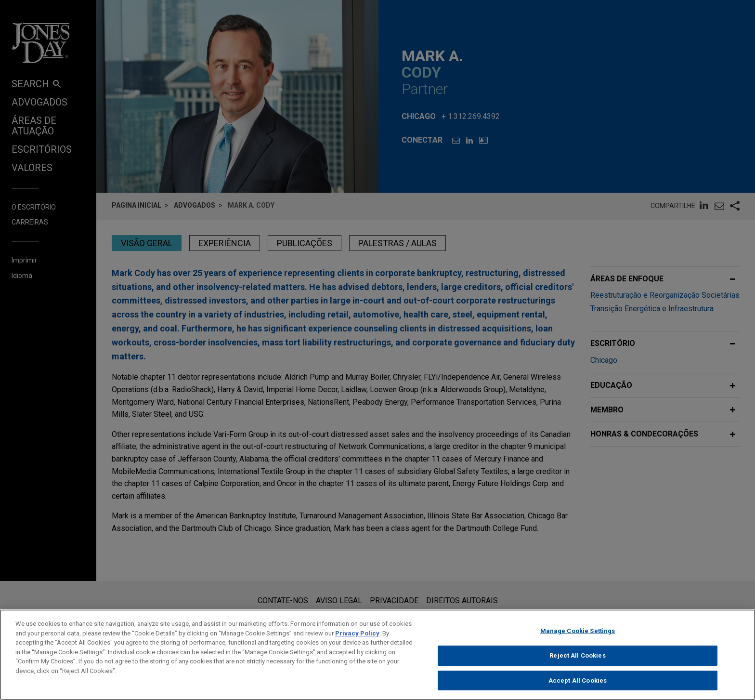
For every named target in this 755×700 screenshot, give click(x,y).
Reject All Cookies (577, 662)
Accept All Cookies (578, 687)
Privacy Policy (357, 640)
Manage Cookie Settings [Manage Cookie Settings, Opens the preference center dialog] (578, 638)
